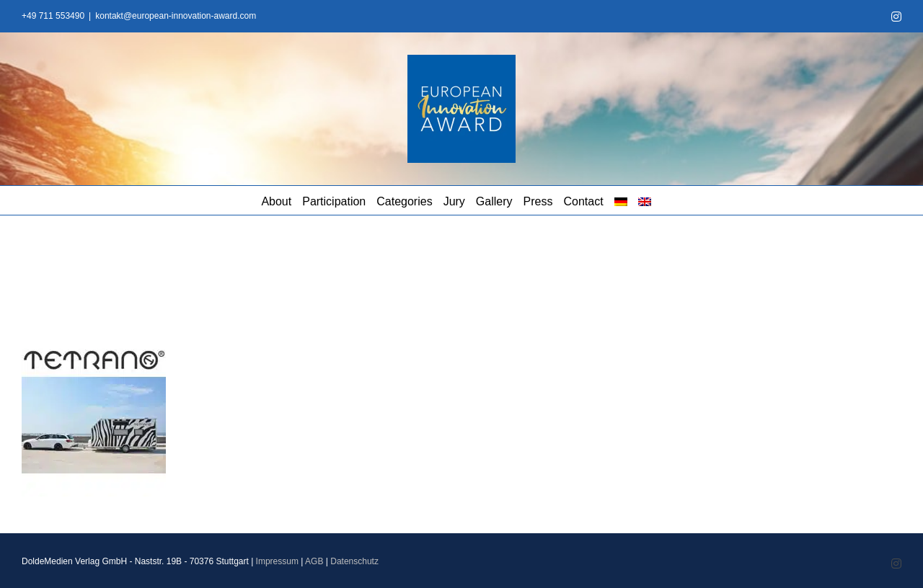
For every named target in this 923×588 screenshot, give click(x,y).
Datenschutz (354, 561)
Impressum (277, 561)
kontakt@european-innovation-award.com (176, 16)
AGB (314, 561)
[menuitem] (621, 200)
